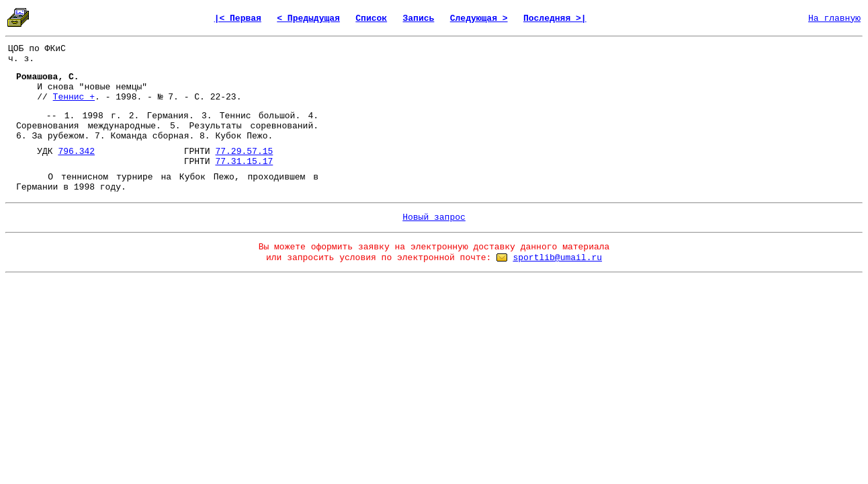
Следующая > (479, 18)
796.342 (76, 152)
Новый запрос (434, 217)
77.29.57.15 (244, 152)
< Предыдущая (308, 18)
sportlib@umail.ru (557, 258)
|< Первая (238, 18)
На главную (834, 18)
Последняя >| (555, 18)
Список (371, 18)
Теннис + (74, 97)
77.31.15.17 (244, 162)
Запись (419, 18)
